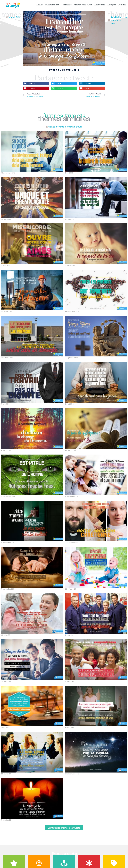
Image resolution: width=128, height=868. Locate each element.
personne (115, 20)
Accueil (40, 5)
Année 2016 (14, 17)
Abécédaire (100, 5)
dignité (114, 17)
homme (122, 17)
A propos (112, 5)
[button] (36, 83)
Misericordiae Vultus (83, 5)
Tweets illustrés (53, 5)
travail (114, 23)
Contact (122, 5)
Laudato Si (67, 5)
